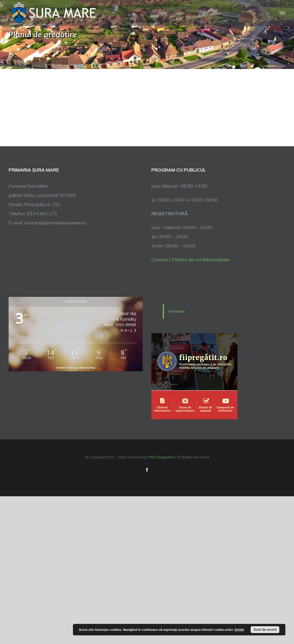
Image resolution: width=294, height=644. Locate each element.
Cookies (160, 259)
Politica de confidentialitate (201, 259)
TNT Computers (161, 457)
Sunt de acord (265, 630)
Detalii (239, 630)
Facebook (176, 311)
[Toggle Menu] (283, 13)
